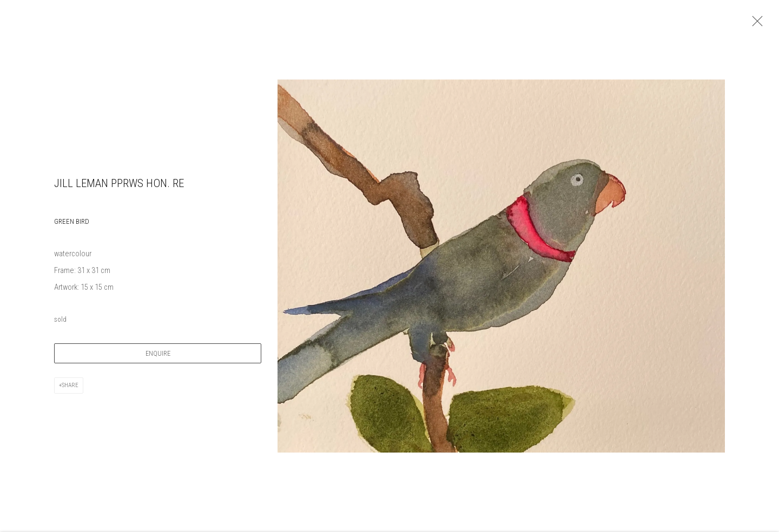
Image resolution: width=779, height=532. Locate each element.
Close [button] (757, 24)
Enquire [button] (158, 358)
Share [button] (70, 390)
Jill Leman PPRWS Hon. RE (119, 188)
